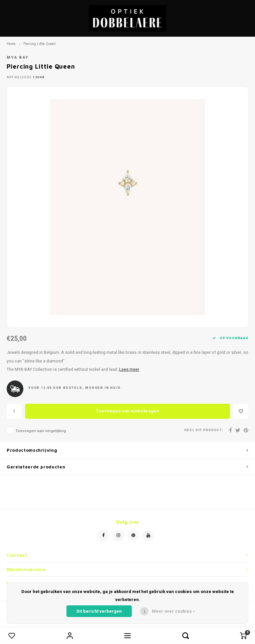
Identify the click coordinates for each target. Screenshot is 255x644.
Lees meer (129, 369)
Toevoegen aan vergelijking (41, 431)
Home (11, 44)
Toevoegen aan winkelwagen (127, 411)
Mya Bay (18, 57)
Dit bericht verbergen (99, 611)
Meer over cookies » (174, 611)
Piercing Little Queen (40, 44)
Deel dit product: (204, 430)
